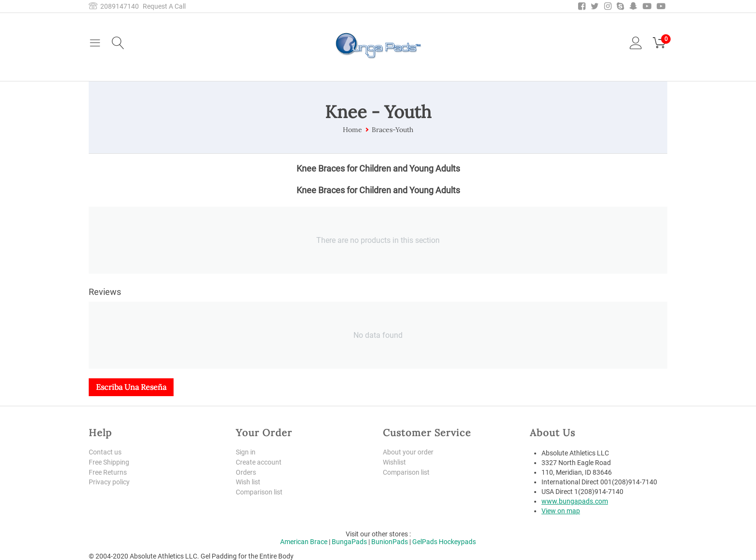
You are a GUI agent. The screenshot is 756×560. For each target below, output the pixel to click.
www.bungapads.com (575, 501)
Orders (246, 472)
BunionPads (390, 542)
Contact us (105, 452)
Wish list (248, 482)
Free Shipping (109, 462)
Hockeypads (457, 542)
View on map (561, 511)
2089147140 (114, 6)
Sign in (246, 452)
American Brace (304, 542)
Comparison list (259, 492)
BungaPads (349, 542)
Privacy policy (109, 482)
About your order (408, 452)
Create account (259, 462)
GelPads (425, 542)
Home (352, 130)
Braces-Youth (392, 130)
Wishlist (394, 462)
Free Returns (108, 472)
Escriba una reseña (131, 387)
